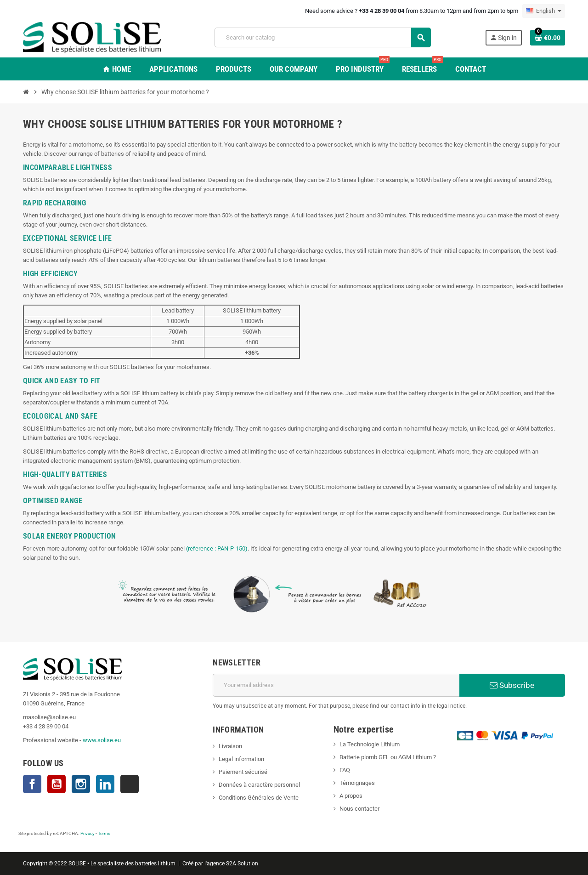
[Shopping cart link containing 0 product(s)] (548, 38)
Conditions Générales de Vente (259, 798)
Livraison (230, 746)
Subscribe (512, 685)
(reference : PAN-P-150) (217, 548)
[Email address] (336, 685)
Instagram (81, 784)
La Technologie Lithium (370, 744)
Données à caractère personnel (259, 785)
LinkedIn (105, 784)
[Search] (322, 37)
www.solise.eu (102, 740)
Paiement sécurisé (243, 772)
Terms (104, 833)
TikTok (130, 784)
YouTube (57, 784)
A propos (351, 796)
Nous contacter (359, 809)
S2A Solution (242, 864)
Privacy (88, 833)
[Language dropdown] (544, 11)
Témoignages (357, 783)
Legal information (241, 759)
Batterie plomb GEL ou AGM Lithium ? (388, 757)
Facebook (32, 784)
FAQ (345, 770)
